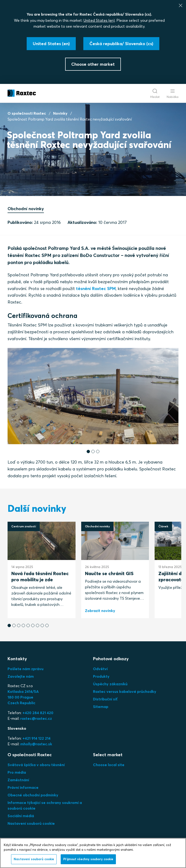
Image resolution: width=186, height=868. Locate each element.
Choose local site (109, 765)
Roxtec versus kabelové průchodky (125, 691)
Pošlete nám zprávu (25, 669)
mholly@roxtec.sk (36, 744)
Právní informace (23, 787)
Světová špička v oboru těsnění (36, 765)
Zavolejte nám (21, 676)
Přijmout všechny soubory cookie (88, 859)
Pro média (17, 772)
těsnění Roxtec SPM (96, 288)
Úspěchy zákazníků (110, 684)
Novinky (60, 113)
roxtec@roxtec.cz (36, 718)
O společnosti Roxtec (27, 113)
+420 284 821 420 (38, 713)
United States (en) (99, 20)
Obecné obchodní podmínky (33, 795)
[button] (88, 451)
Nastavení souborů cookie (31, 823)
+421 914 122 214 (36, 738)
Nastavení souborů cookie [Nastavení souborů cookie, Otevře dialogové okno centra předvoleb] (34, 859)
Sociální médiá (21, 816)
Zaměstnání (18, 780)
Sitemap (101, 707)
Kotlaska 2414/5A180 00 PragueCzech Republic (23, 697)
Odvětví (100, 669)
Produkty (101, 676)
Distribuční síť (105, 699)
